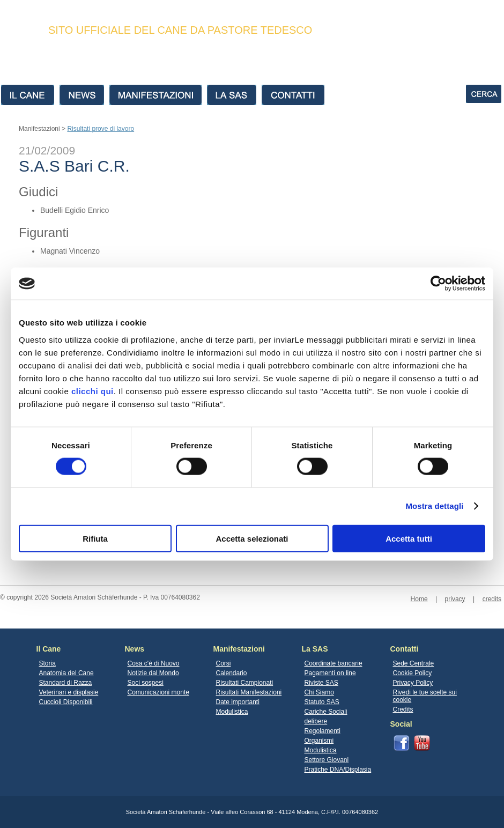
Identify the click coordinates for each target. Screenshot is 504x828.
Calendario (232, 673)
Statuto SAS (322, 702)
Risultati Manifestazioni (249, 692)
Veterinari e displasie (69, 692)
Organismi (319, 741)
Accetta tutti (409, 538)
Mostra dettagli (434, 506)
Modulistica (232, 712)
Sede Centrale (414, 663)
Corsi (224, 663)
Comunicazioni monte (158, 692)
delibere (316, 721)
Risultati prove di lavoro (101, 129)
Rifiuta (95, 538)
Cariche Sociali (326, 712)
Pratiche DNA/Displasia (338, 770)
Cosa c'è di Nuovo (154, 663)
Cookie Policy (413, 673)
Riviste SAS (321, 683)
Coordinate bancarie (333, 663)
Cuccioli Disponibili (66, 702)
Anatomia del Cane (66, 673)
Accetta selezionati (252, 538)
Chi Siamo (319, 692)
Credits (403, 709)
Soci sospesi (146, 683)
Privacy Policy (413, 683)
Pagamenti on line (330, 673)
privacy (455, 599)
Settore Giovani (327, 760)
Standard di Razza (66, 683)
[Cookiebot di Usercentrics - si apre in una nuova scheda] (438, 284)
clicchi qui (92, 391)
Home (419, 599)
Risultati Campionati (245, 683)
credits (492, 599)
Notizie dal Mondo (153, 673)
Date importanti (238, 702)
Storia (47, 663)
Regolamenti (323, 731)
